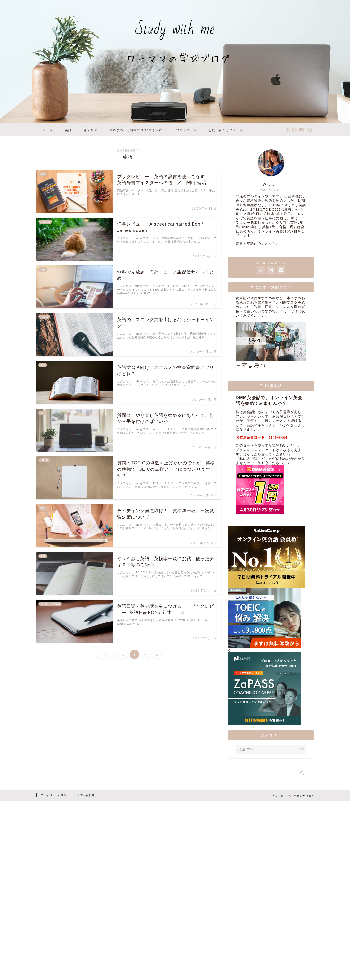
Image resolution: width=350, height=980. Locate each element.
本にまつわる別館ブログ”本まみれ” (137, 130)
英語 (68, 130)
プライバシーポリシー (55, 795)
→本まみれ (271, 345)
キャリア (91, 130)
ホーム (48, 130)
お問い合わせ (86, 795)
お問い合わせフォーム (226, 130)
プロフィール (186, 130)
